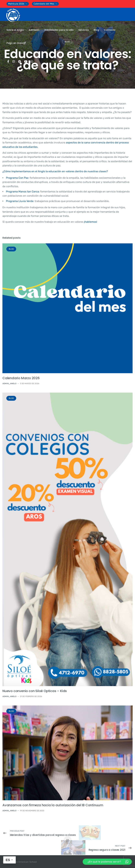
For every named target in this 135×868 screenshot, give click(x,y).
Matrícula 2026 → (18, 4)
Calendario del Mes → (45, 4)
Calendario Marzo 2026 (21, 378)
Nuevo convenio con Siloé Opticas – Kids (35, 691)
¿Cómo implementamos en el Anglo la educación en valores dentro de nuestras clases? (55, 171)
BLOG (11, 249)
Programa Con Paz (17, 178)
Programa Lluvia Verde (20, 201)
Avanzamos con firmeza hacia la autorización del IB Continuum (53, 805)
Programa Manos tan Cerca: (23, 192)
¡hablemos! (91, 222)
